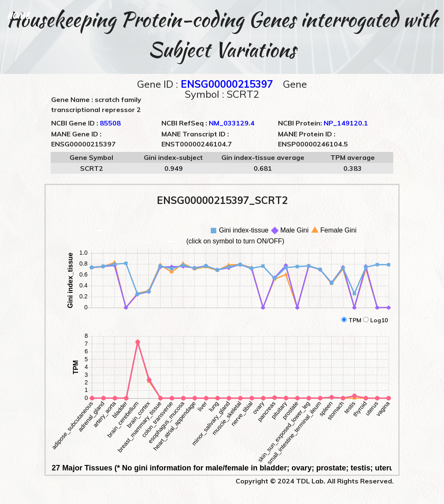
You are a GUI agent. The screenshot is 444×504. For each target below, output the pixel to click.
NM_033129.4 (232, 123)
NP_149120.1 (346, 123)
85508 (110, 123)
